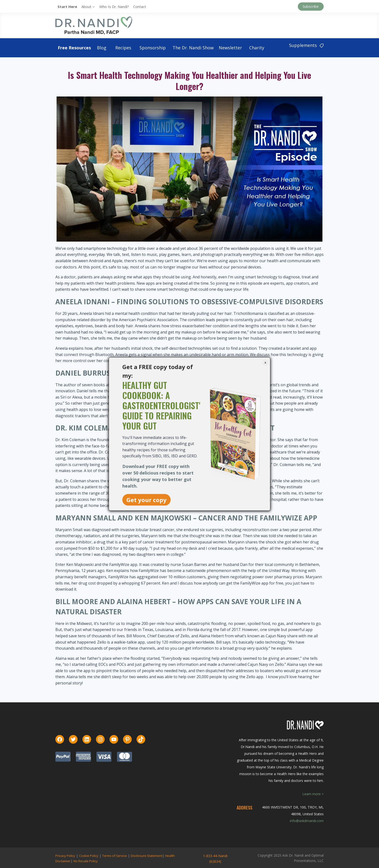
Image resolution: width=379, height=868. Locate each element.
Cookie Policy (89, 856)
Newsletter (230, 48)
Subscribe (311, 6)
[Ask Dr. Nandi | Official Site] (94, 25)
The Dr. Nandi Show (193, 48)
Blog (102, 48)
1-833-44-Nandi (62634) (215, 858)
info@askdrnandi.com (307, 821)
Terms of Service (115, 856)
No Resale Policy (86, 861)
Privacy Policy (65, 856)
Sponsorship (153, 48)
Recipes (123, 48)
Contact (140, 7)
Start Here (67, 7)
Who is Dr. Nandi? (114, 7)
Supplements (306, 45)
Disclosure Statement (146, 856)
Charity (257, 48)
